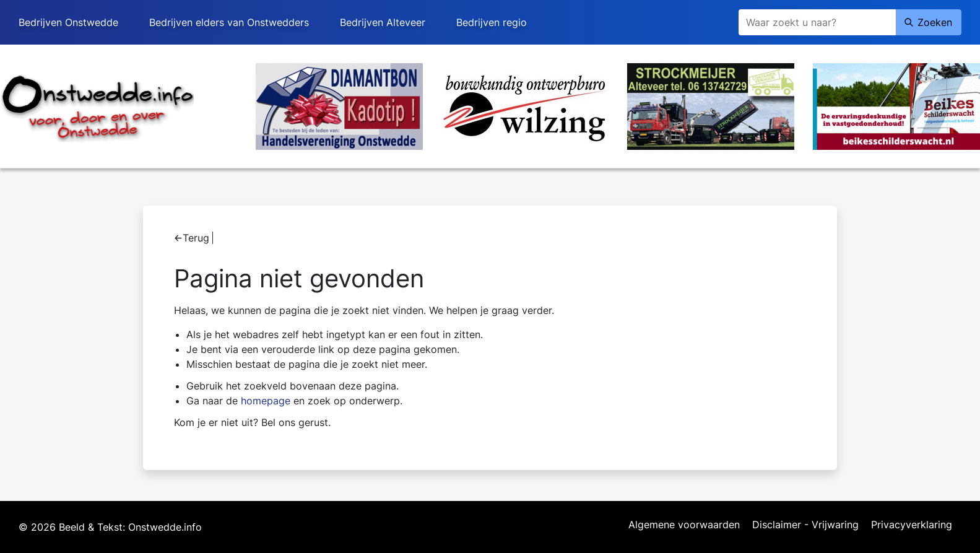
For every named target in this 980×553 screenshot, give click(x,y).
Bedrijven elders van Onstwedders (229, 22)
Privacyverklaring (912, 525)
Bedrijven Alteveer (383, 22)
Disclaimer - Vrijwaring (805, 525)
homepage (266, 401)
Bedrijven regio (492, 22)
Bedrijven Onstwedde (68, 22)
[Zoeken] (817, 22)
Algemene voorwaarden (684, 525)
